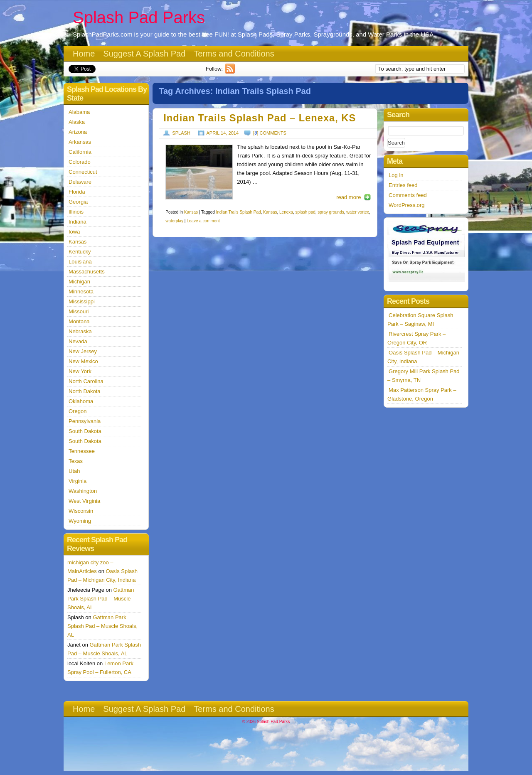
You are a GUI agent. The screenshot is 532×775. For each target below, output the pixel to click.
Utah (74, 471)
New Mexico (83, 361)
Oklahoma (81, 401)
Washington (83, 491)
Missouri (79, 311)
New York (80, 371)
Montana (79, 321)
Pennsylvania (85, 421)
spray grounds (331, 212)
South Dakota (85, 431)
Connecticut (83, 172)
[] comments (270, 133)
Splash (181, 133)
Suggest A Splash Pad (144, 54)
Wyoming (80, 521)
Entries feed (403, 185)
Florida (77, 192)
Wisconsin (81, 511)
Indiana (78, 222)
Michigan (79, 282)
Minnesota (81, 292)
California (80, 152)
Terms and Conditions (234, 54)
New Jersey (83, 351)
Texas (76, 461)
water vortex (357, 212)
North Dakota (85, 391)
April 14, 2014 (223, 133)
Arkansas (80, 142)
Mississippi (82, 301)
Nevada (78, 341)
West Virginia (84, 501)
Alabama (79, 112)
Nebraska (80, 331)
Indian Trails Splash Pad (239, 212)
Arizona (78, 132)
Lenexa (286, 212)
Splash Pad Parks (139, 17)
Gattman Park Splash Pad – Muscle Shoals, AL (101, 599)
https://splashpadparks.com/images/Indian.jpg (199, 172)
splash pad (305, 212)
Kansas (191, 212)
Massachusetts (87, 272)
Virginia (78, 481)
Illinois (76, 212)
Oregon (78, 411)
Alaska (77, 122)
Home (84, 54)
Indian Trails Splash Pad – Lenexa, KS (260, 118)
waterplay (174, 221)
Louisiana (80, 262)
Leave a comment (203, 221)
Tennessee (82, 451)
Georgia (78, 202)
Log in (396, 175)
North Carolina (86, 381)
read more (349, 197)
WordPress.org (406, 205)
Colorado (80, 162)
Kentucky (80, 252)
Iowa (74, 232)
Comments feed (408, 195)
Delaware (80, 182)
